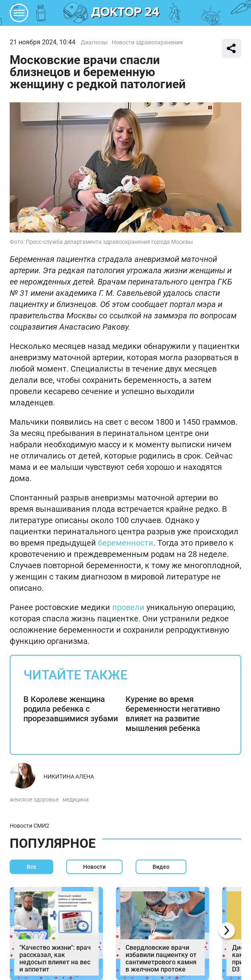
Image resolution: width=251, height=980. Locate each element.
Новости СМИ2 (29, 826)
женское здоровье (34, 799)
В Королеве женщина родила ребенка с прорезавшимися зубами (71, 709)
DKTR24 (125, 13)
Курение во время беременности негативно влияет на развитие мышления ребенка (173, 714)
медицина (76, 799)
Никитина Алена (69, 777)
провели (128, 607)
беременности (126, 543)
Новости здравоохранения (147, 42)
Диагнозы (94, 42)
